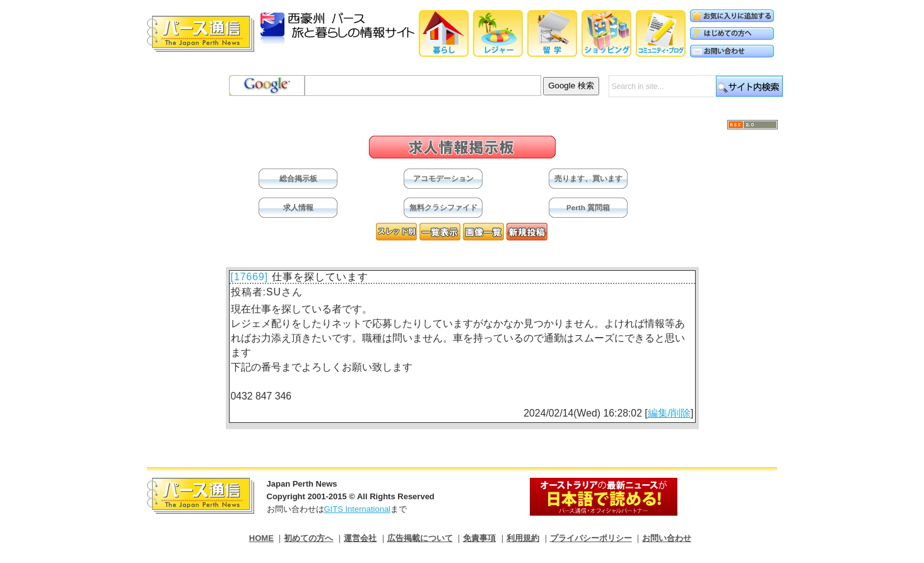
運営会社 (360, 538)
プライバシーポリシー (591, 538)
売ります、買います (588, 178)
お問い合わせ (667, 538)
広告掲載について (420, 538)
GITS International (358, 509)
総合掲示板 (298, 178)
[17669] (250, 277)
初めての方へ (308, 538)
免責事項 (479, 538)
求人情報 (298, 207)
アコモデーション (443, 178)
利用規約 (523, 538)
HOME (261, 538)
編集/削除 (669, 413)
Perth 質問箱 (588, 207)
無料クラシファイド (443, 207)
